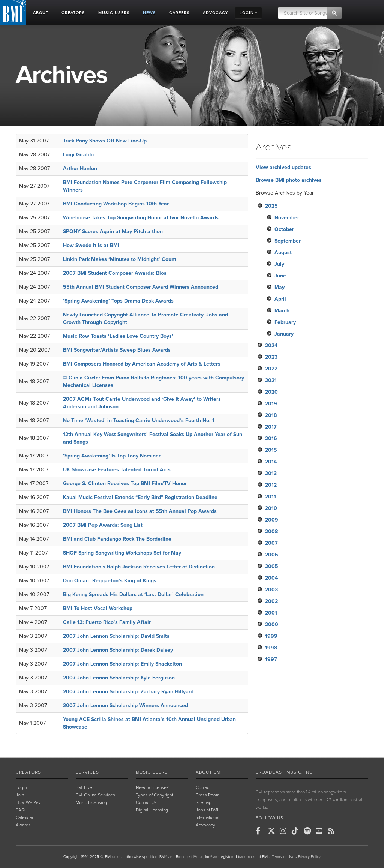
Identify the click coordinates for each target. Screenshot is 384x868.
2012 (271, 485)
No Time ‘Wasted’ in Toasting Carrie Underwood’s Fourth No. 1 (139, 421)
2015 (271, 450)
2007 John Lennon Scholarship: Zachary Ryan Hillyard (128, 692)
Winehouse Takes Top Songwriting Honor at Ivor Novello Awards (141, 218)
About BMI (209, 772)
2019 (271, 404)
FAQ (20, 810)
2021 (271, 380)
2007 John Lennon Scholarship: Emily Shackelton (122, 664)
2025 (271, 206)
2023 (271, 357)
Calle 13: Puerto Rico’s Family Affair (107, 622)
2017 (271, 427)
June (280, 276)
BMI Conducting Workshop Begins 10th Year (116, 204)
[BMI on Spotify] (309, 831)
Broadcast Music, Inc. (285, 772)
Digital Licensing (152, 810)
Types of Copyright (154, 795)
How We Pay (28, 802)
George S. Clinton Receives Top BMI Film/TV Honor (125, 483)
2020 (271, 392)
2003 (271, 590)
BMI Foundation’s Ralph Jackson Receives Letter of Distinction (139, 567)
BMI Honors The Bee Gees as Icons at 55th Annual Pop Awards (140, 511)
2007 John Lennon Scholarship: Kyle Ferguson (119, 678)
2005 (272, 566)
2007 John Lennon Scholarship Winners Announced (125, 705)
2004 (271, 578)
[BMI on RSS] (333, 831)
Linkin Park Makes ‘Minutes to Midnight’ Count (120, 259)
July (279, 264)
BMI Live (84, 787)
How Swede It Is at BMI (91, 245)
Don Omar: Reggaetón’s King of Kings (110, 581)
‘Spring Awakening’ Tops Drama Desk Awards (118, 301)
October (284, 229)
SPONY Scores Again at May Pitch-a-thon (113, 232)
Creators (28, 772)
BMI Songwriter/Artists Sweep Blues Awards (117, 350)
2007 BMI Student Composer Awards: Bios (115, 273)
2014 (271, 462)
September (288, 241)
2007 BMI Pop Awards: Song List (103, 525)
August (283, 253)
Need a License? (152, 787)
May (280, 287)
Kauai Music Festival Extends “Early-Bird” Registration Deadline (140, 497)
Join (20, 795)
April (280, 299)
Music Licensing (91, 802)
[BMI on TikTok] (297, 831)
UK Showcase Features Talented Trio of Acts (117, 470)
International (208, 817)
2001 (271, 613)
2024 (271, 346)
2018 (271, 415)
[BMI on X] (273, 831)
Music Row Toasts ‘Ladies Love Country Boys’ (118, 336)
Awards (23, 825)
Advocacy (205, 825)
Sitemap (204, 802)
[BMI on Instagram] (285, 831)
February (285, 322)
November (287, 218)
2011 (271, 497)
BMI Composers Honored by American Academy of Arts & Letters (142, 364)
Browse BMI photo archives (289, 180)
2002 (271, 601)
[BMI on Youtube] (321, 831)
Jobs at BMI (207, 810)
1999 (271, 636)
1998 (271, 648)
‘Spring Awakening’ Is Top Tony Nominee (112, 456)
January (284, 334)
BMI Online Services (95, 795)
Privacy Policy (309, 857)
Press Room (208, 795)
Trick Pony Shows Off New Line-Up (105, 141)
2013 (271, 473)
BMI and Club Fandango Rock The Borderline (117, 539)
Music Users (152, 772)
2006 (272, 555)
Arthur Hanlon (80, 169)
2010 (271, 508)
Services (87, 772)
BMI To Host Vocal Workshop (98, 608)
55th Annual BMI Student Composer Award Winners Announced (141, 287)
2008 (271, 531)
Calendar (25, 817)
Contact (203, 787)
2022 (271, 369)
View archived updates (283, 167)
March (282, 311)
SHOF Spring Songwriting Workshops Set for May (122, 553)
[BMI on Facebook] (261, 831)
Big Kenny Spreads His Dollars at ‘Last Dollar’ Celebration (133, 594)
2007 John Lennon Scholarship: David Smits (116, 636)
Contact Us (146, 802)
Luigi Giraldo (78, 155)
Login (21, 787)
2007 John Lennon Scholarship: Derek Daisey (118, 650)
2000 (272, 624)
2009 (272, 520)
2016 (271, 438)
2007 (271, 543)
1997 (271, 659)
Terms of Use (283, 857)
